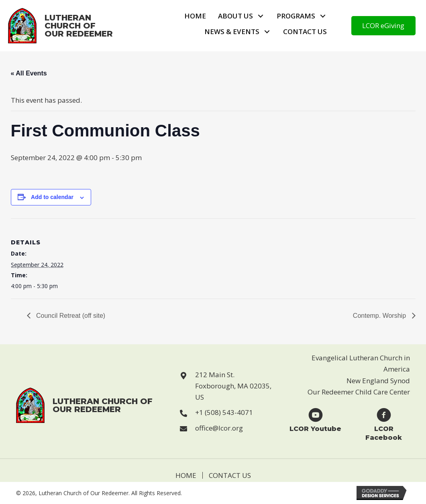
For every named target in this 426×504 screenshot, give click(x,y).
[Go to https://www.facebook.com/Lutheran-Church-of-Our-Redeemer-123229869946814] (384, 424)
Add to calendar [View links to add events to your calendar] (52, 197)
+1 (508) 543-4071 (224, 412)
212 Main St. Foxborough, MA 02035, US (233, 386)
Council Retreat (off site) (70, 316)
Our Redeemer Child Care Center (359, 392)
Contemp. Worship (380, 316)
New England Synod (378, 381)
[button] (261, 16)
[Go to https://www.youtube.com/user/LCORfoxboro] (316, 420)
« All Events (29, 73)
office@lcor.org (219, 428)
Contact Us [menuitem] (230, 475)
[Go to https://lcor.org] (68, 26)
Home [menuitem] (186, 475)
